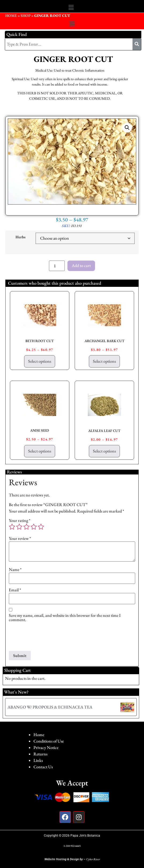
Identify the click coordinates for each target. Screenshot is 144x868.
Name (15, 570)
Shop (26, 16)
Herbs (20, 237)
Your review (20, 539)
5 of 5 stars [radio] (41, 527)
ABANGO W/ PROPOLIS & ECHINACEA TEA (50, 707)
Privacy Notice (46, 748)
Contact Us (43, 767)
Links (38, 760)
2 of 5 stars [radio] (19, 527)
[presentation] (50, 638)
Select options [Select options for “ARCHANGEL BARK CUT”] (104, 361)
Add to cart (81, 266)
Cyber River (93, 859)
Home (39, 735)
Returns (40, 754)
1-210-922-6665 (72, 846)
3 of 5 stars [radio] (26, 527)
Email (15, 590)
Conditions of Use (49, 741)
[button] (71, 8)
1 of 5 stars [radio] (12, 527)
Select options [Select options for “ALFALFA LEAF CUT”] (104, 451)
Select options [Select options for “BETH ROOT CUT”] (40, 361)
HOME (11, 16)
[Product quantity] (57, 266)
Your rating (20, 521)
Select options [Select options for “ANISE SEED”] (40, 451)
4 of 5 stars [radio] (34, 527)
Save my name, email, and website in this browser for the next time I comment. (65, 618)
